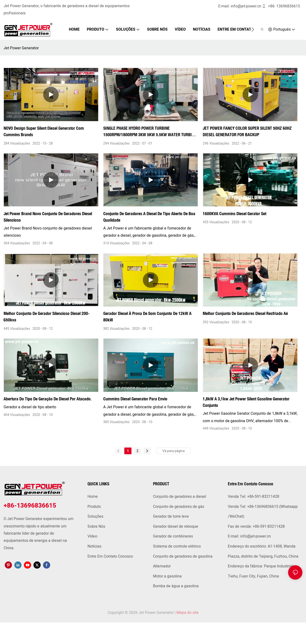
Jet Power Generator (21, 48)
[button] (255, 29)
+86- (272, 6)
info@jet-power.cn (248, 6)
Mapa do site (188, 613)
